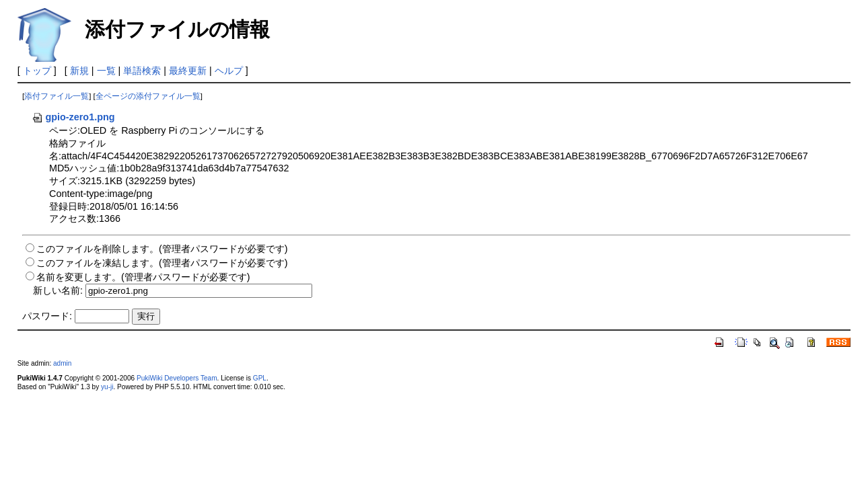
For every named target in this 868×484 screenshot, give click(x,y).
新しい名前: (58, 290)
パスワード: (47, 316)
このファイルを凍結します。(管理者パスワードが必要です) (162, 263)
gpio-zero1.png (73, 117)
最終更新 (188, 71)
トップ (37, 71)
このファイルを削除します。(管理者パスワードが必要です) (162, 249)
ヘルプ (229, 71)
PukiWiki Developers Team (177, 378)
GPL (260, 378)
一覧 (106, 71)
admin (62, 363)
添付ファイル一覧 (57, 96)
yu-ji (107, 387)
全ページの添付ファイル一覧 (148, 96)
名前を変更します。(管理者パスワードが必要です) (143, 277)
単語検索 (142, 71)
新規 (79, 71)
